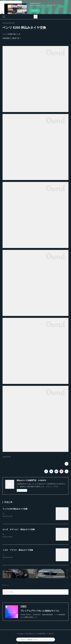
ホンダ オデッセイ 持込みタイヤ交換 (19, 529)
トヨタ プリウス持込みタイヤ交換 (15, 555)
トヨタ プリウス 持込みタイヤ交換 (18, 550)
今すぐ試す (35, 11)
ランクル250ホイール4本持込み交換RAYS (17, 514)
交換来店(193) (7, 457)
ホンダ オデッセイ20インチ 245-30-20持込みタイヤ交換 (23, 534)
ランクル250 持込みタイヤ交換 (15, 509)
